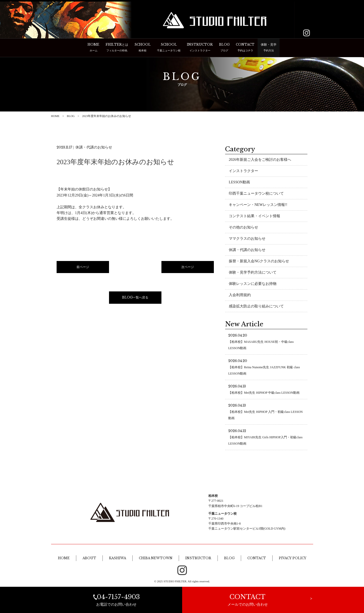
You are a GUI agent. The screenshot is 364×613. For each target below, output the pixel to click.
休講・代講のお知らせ (247, 251)
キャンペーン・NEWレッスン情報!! (258, 206)
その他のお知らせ (243, 228)
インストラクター (243, 172)
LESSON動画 (239, 183)
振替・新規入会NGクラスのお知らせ (259, 262)
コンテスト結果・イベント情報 (254, 217)
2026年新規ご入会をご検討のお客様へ (260, 160)
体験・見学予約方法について (253, 273)
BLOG (71, 116)
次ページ (188, 268)
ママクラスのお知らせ (247, 239)
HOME (55, 116)
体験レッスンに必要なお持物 (253, 284)
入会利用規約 (240, 296)
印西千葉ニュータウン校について (256, 194)
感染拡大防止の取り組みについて (256, 307)
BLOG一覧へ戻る (135, 298)
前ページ (83, 268)
